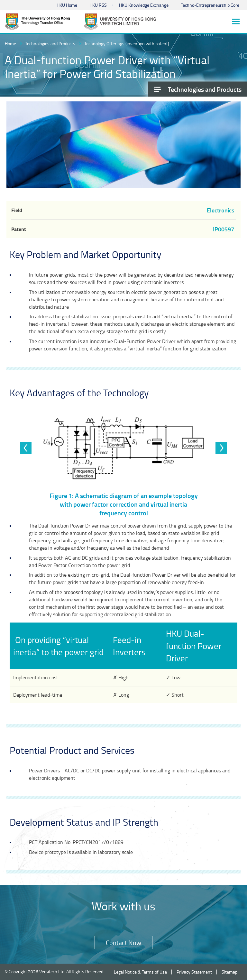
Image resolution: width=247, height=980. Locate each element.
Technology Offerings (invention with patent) (127, 43)
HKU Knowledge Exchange (144, 5)
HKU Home (67, 5)
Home (10, 43)
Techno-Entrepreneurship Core (210, 5)
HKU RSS (98, 5)
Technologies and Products (50, 43)
